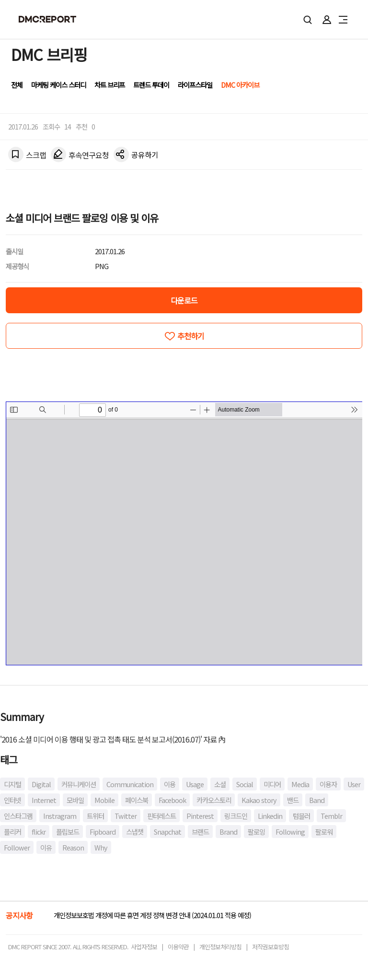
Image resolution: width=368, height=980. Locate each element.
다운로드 (184, 300)
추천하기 (191, 336)
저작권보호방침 (270, 947)
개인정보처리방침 (220, 947)
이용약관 (178, 947)
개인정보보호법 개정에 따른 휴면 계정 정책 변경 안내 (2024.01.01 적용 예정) (152, 915)
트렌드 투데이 (151, 85)
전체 (17, 85)
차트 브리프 (109, 85)
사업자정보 (144, 947)
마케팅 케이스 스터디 (58, 85)
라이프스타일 (195, 85)
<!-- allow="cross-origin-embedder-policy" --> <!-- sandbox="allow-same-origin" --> (184, 533)
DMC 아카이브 (240, 85)
